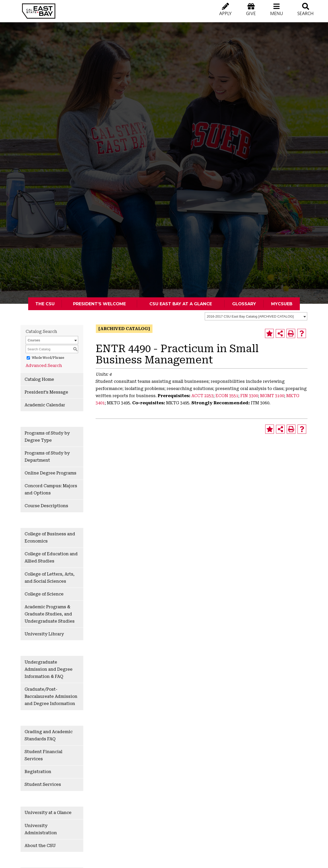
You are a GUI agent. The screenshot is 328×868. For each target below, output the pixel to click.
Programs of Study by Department (47, 457)
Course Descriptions (46, 506)
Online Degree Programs (50, 473)
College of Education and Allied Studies (51, 557)
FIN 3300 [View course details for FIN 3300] (249, 396)
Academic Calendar (45, 405)
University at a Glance (48, 813)
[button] (276, 13)
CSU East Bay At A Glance (181, 304)
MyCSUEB (282, 304)
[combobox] (256, 316)
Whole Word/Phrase (48, 358)
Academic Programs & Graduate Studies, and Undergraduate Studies (50, 614)
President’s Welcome (99, 304)
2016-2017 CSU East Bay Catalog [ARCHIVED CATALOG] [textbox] (250, 316)
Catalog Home (39, 379)
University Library (44, 634)
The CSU (45, 304)
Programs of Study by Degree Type (47, 437)
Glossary (244, 304)
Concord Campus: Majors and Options (51, 489)
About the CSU (40, 846)
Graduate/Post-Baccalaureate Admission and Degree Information (51, 696)
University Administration (41, 829)
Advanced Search (44, 366)
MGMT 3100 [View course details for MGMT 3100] (272, 396)
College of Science (44, 594)
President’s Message (46, 392)
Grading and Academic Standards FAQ (49, 735)
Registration (38, 772)
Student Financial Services (43, 755)
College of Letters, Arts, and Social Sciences (50, 578)
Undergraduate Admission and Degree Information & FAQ (49, 669)
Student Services (43, 784)
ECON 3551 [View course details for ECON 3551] (227, 396)
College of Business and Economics (50, 538)
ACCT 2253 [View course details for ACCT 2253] (202, 396)
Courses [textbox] (34, 340)
